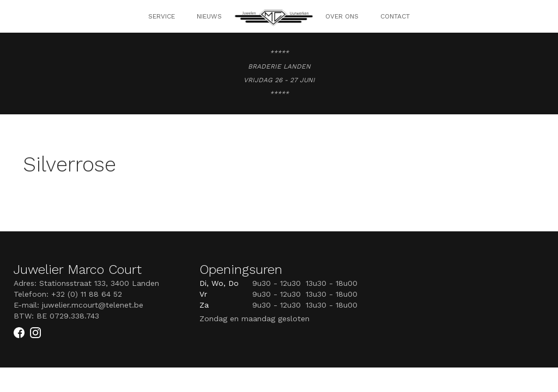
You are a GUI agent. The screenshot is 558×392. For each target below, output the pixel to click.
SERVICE (162, 16)
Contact (395, 16)
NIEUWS (209, 16)
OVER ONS (342, 16)
